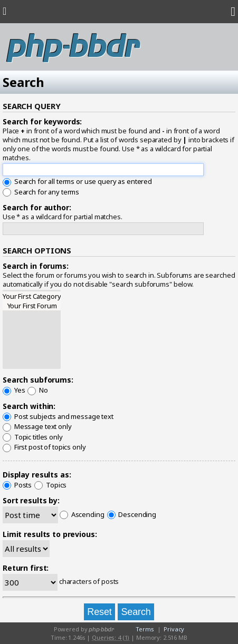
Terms (145, 629)
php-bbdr (73, 47)
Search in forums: (36, 266)
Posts (17, 485)
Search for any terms (41, 192)
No (38, 390)
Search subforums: (38, 380)
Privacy (174, 629)
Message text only (37, 426)
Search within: (29, 406)
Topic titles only (33, 437)
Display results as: (37, 475)
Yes (14, 390)
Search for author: (37, 207)
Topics (50, 485)
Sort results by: (31, 500)
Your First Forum (32, 306)
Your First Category (32, 296)
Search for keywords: (42, 121)
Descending (132, 514)
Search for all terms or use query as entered (77, 181)
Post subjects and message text (58, 416)
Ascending (82, 514)
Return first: (26, 568)
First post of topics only (44, 447)
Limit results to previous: (50, 534)
